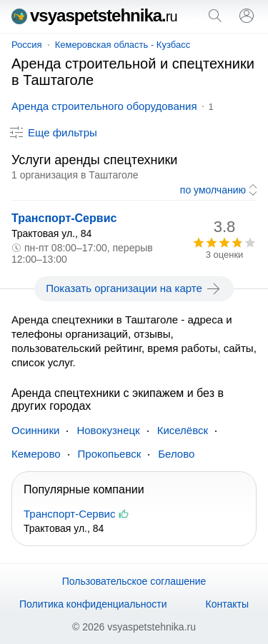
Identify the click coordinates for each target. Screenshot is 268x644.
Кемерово (36, 454)
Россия (27, 45)
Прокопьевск (110, 454)
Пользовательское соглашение (134, 581)
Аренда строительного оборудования (104, 106)
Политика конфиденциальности (93, 604)
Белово (176, 454)
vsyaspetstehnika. (94, 15)
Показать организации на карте (134, 288)
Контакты (227, 604)
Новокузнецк (108, 430)
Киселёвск (183, 430)
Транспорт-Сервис (64, 218)
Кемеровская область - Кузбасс (123, 45)
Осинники (35, 430)
